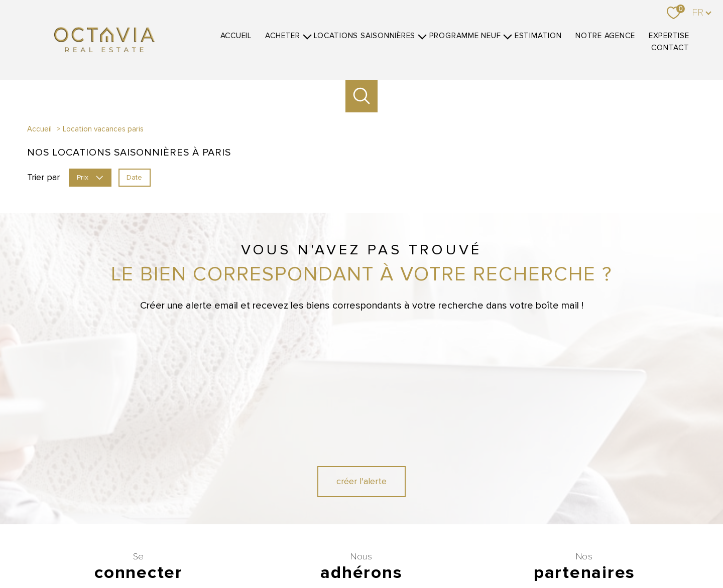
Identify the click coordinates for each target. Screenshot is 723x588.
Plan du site (394, 551)
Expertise (669, 36)
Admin (476, 551)
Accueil (236, 36)
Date (134, 177)
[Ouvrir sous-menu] (307, 36)
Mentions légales (439, 551)
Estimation (538, 36)
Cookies (587, 551)
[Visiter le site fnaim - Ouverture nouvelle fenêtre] (359, 489)
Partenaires (507, 551)
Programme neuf (465, 36)
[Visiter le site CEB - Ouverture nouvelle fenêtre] (335, 516)
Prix (90, 177)
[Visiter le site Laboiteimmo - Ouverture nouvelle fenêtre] (361, 571)
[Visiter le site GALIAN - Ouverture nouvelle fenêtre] (299, 489)
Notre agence (605, 36)
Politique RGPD (548, 551)
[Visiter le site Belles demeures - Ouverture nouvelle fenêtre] (602, 489)
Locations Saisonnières (365, 36)
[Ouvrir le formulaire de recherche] (362, 96)
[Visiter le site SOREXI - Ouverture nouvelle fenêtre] (418, 516)
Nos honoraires (307, 551)
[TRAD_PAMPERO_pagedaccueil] (104, 49)
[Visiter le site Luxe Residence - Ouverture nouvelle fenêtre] (566, 489)
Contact (670, 48)
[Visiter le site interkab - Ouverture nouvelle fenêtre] (421, 489)
